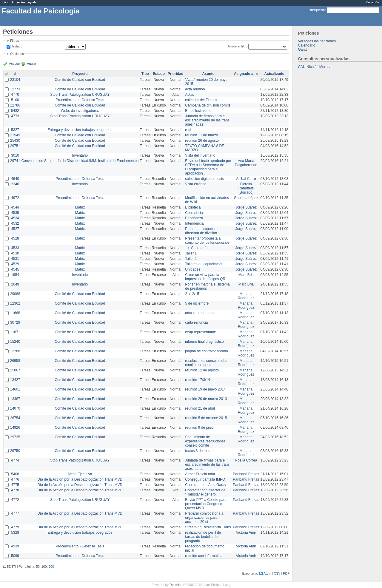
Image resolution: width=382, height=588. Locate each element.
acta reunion (195, 89)
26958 (15, 361)
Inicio (6, 2)
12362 (15, 303)
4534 (15, 218)
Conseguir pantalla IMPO (205, 479)
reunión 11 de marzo (201, 135)
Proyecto (80, 74)
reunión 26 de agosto (202, 141)
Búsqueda (317, 10)
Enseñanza (194, 218)
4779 (15, 527)
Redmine (176, 585)
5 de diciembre (197, 303)
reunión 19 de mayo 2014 (205, 389)
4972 (15, 198)
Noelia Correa (246, 460)
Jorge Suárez (246, 207)
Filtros (14, 41)
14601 (15, 389)
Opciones (17, 54)
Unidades (193, 269)
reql (188, 130)
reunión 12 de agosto (202, 370)
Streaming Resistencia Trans (208, 527)
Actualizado (274, 74)
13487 (15, 399)
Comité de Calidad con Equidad (80, 80)
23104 (15, 80)
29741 (15, 161)
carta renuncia (196, 322)
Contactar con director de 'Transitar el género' (205, 492)
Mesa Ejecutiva (80, 474)
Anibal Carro (246, 179)
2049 (15, 284)
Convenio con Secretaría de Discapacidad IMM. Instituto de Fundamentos (80, 161)
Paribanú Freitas (246, 474)
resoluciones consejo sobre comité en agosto (207, 363)
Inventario (80, 155)
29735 (15, 437)
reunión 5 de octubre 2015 (206, 418)
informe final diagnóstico (204, 342)
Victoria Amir (246, 533)
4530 (15, 253)
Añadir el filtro (238, 46)
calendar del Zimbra (201, 100)
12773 (15, 89)
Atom (267, 573)
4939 (15, 546)
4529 (15, 264)
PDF (286, 573)
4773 (15, 116)
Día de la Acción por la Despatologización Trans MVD (80, 479)
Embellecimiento (198, 111)
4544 (15, 207)
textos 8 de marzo (199, 451)
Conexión (372, 2)
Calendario (306, 45)
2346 (15, 184)
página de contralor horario (206, 351)
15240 (15, 342)
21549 (15, 135)
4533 (15, 248)
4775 (15, 485)
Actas (190, 95)
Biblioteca (193, 207)
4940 (15, 179)
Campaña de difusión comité (208, 105)
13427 (15, 380)
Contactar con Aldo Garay (205, 485)
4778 (15, 490)
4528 (15, 238)
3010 (15, 155)
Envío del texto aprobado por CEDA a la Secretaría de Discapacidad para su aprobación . (208, 167)
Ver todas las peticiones (317, 41)
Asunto (208, 74)
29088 (15, 294)
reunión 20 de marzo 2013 (206, 399)
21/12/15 (192, 294)
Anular (31, 64)
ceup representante (200, 332)
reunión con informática (204, 556)
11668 (15, 313)
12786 (15, 105)
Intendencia (194, 223)
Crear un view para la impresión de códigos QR (205, 277)
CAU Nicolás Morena (315, 67)
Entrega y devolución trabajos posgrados (80, 130)
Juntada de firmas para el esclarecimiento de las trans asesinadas (207, 120)
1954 (15, 275)
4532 (15, 223)
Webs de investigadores (80, 111)
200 (51, 567)
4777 (15, 513)
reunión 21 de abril (200, 408)
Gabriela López (246, 198)
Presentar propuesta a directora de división (203, 231)
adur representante (200, 313)
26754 (15, 418)
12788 (15, 351)
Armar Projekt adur (200, 474)
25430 (15, 141)
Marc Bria (246, 275)
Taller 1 (191, 253)
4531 (15, 259)
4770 (15, 95)
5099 (15, 556)
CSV (277, 573)
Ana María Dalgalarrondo (246, 163)
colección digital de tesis (204, 179)
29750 (15, 451)
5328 (15, 533)
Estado (17, 46)
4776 (15, 479)
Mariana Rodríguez (246, 296)
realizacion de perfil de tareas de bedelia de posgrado (203, 537)
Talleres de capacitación (204, 264)
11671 (15, 332)
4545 (15, 269)
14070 (15, 408)
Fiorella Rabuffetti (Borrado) (246, 188)
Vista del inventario (200, 155)
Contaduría (194, 213)
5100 (15, 100)
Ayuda (32, 2)
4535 (15, 213)
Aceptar (14, 64)
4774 (15, 460)
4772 (15, 500)
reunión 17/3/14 (197, 380)
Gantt (302, 50)
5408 (15, 474)
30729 (15, 322)
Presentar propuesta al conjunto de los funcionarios (207, 240)
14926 (15, 428)
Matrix (80, 207)
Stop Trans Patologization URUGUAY (80, 95)
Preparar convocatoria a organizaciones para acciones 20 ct (204, 518)
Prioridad (176, 74)
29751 (15, 146)
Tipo (145, 74)
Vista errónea (196, 184)
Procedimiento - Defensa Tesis (80, 100)
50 (38, 567)
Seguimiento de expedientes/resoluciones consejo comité (205, 441)
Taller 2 (191, 259)
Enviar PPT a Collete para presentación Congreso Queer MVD (206, 504)
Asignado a (244, 74)
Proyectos (19, 2)
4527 (15, 229)
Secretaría (199, 248)
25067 (15, 370)
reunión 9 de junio (199, 428)
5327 (15, 130)
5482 (15, 111)
